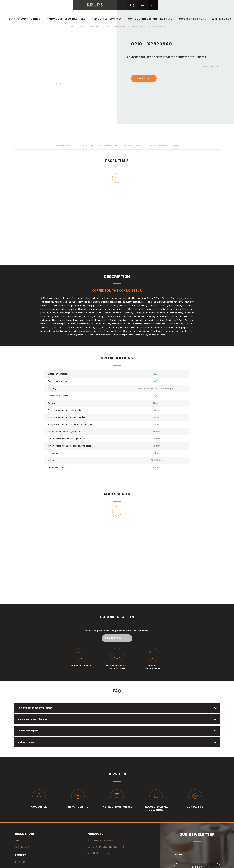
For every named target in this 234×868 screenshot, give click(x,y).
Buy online (144, 78)
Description (85, 145)
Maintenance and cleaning (33, 719)
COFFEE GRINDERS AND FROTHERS (150, 19)
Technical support (28, 731)
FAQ (176, 145)
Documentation (157, 145)
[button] (143, 5)
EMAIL (179, 855)
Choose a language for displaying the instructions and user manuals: (117, 631)
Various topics (26, 742)
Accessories (133, 145)
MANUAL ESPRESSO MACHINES (66, 19)
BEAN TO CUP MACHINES (24, 19)
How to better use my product (35, 708)
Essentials (64, 145)
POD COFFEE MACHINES (107, 19)
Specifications (109, 145)
